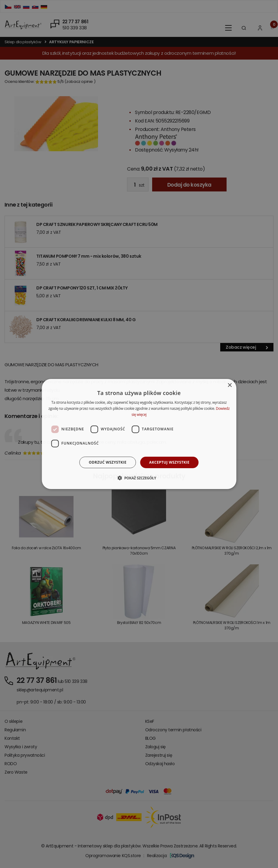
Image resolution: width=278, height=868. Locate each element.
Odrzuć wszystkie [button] (108, 462)
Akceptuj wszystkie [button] (169, 462)
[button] (139, 478)
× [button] (229, 385)
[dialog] (139, 434)
